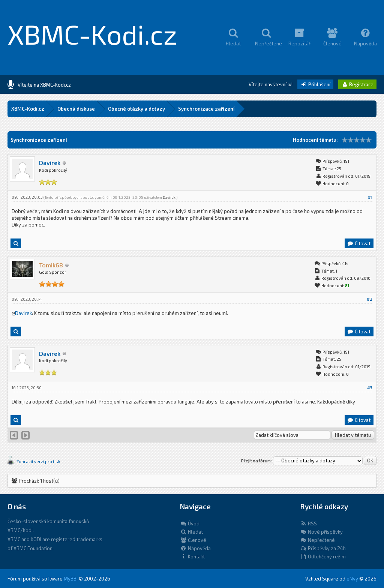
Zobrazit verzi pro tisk (38, 461)
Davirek (50, 163)
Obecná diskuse (76, 109)
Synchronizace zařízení (206, 109)
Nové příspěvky (321, 532)
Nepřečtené (317, 540)
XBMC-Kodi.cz (92, 34)
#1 (370, 197)
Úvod (190, 523)
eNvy (352, 579)
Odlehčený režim (323, 556)
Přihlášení (315, 84)
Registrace (357, 84)
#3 (370, 388)
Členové (193, 540)
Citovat (359, 243)
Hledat (191, 532)
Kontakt (192, 556)
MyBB (70, 579)
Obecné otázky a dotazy (136, 109)
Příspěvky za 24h (323, 548)
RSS (308, 523)
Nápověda (195, 548)
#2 (370, 299)
